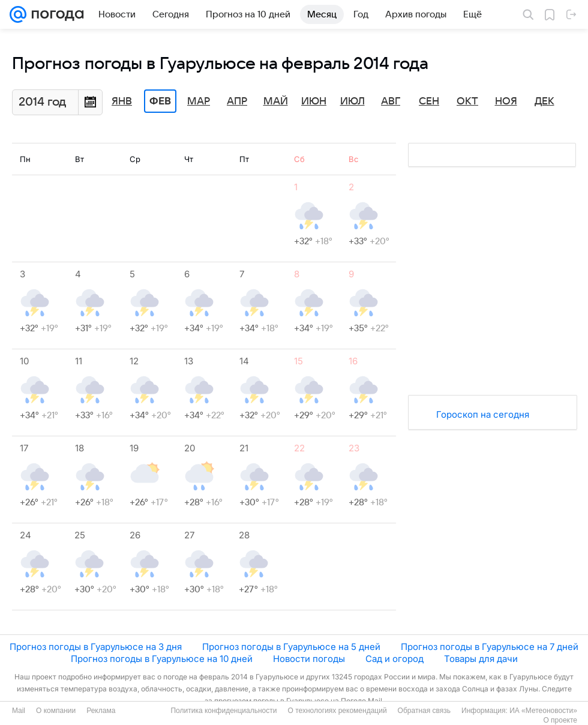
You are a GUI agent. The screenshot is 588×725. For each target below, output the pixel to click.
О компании (56, 711)
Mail (19, 711)
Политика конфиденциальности (223, 711)
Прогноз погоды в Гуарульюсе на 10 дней (162, 659)
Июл (352, 101)
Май (276, 101)
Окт (467, 101)
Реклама (101, 711)
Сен (429, 101)
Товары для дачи (481, 659)
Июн (314, 101)
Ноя (506, 101)
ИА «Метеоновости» (543, 711)
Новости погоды (309, 659)
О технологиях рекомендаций (337, 711)
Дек (544, 101)
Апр (237, 101)
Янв (122, 101)
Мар (199, 101)
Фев (160, 101)
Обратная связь (424, 711)
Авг (391, 101)
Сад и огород (394, 659)
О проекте (560, 720)
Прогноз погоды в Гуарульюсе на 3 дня (96, 647)
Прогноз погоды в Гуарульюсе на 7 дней (490, 647)
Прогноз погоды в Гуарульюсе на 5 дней (291, 647)
